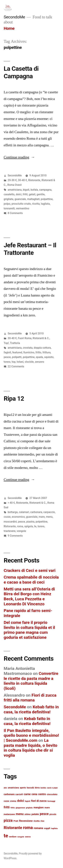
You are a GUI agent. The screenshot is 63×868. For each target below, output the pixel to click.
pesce (7, 357)
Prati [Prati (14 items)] (16, 821)
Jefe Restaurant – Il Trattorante (30, 249)
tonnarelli (9, 208)
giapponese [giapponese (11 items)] (20, 808)
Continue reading (19, 157)
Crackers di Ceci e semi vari (30, 570)
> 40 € (11, 503)
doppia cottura (42, 348)
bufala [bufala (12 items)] (43, 788)
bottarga (13, 512)
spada (39, 357)
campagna (45, 190)
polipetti (17, 357)
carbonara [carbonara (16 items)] (9, 794)
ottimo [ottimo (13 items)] (28, 814)
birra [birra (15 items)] (37, 788)
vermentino (23, 208)
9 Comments (15, 536)
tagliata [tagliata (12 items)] (54, 828)
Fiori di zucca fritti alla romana (30, 698)
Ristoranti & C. (41, 338)
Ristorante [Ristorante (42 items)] (13, 828)
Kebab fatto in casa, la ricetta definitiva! (31, 709)
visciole (29, 362)
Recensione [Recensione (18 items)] (26, 821)
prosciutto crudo (21, 204)
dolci (19, 194)
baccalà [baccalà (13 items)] (30, 788)
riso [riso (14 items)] (42, 821)
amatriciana (15, 190)
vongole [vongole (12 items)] (21, 837)
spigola (29, 526)
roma (20, 526)
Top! (6, 343)
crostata (28, 348)
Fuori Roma (25, 338)
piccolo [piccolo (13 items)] (53, 814)
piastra (30, 522)
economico (18, 517)
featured (17, 352)
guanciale (20, 199)
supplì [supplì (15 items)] (47, 828)
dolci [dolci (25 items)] (20, 801)
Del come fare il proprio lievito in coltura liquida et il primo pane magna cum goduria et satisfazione (29, 630)
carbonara (36, 512)
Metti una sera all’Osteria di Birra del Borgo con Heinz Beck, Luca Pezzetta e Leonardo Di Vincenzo (29, 596)
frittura (47, 352)
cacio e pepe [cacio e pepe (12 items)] (52, 788)
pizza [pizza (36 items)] (8, 820)
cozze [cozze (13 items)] (6, 801)
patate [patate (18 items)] (35, 814)
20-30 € (12, 180)
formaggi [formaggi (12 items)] (51, 801)
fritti (25, 194)
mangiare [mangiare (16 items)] (38, 807)
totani (20, 362)
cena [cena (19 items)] (34, 794)
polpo (7, 204)
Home (9, 28)
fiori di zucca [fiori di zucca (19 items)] (39, 801)
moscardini (10, 522)
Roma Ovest (15, 185)
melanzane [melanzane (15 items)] (9, 814)
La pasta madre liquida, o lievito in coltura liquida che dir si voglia (30, 748)
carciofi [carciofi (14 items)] (19, 794)
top (14, 362)
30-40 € (23, 180)
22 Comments (16, 366)
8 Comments (15, 213)
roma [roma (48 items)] (28, 828)
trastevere (10, 531)
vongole (21, 531)
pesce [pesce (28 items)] (44, 814)
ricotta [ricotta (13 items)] (37, 821)
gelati (32, 194)
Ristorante (34, 180)
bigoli (26, 190)
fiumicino (29, 352)
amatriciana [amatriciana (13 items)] (13, 788)
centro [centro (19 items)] (42, 794)
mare (42, 517)
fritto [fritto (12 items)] (13, 808)
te (35, 526)
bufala (34, 190)
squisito (49, 357)
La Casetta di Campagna (21, 72)
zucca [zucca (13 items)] (28, 837)
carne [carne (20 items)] (27, 794)
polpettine (47, 199)
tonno (7, 362)
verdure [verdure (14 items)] (13, 837)
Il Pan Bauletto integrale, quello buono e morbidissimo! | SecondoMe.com (31, 735)
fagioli (7, 352)
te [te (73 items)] (6, 836)
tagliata (45, 204)
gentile (41, 194)
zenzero (40, 362)
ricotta (36, 204)
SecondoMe (14, 17)
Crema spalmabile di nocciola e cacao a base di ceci (31, 580)
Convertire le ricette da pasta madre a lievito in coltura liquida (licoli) (31, 681)
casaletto (9, 194)
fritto (38, 352)
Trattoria (15, 343)
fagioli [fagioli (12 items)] (28, 801)
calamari (24, 512)
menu (49, 517)
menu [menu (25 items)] (20, 814)
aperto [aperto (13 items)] (23, 788)
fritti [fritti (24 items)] (7, 807)
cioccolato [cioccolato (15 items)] (52, 794)
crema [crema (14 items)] (13, 801)
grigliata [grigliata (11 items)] (29, 808)
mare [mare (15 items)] (47, 807)
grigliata (8, 199)
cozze (7, 517)
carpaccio (49, 512)
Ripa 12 (14, 399)
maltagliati (33, 199)
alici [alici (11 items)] (5, 788)
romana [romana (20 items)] (38, 828)
